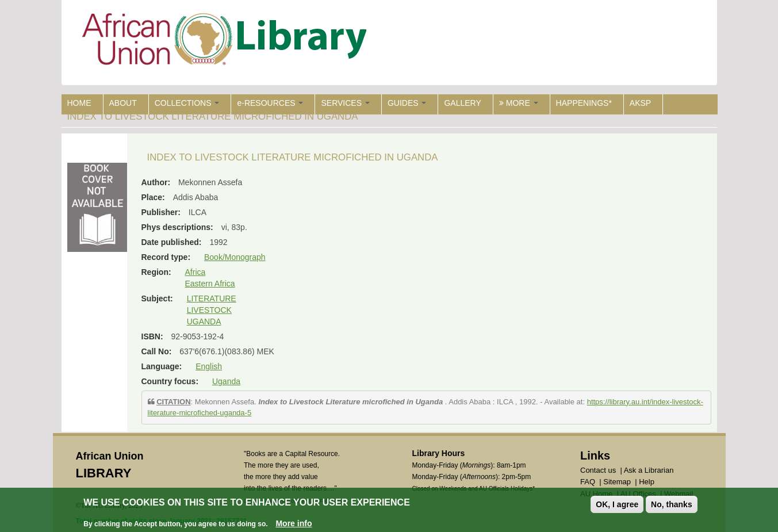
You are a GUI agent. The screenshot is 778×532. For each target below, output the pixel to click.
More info (294, 523)
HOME (79, 103)
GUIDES (407, 103)
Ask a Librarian (649, 470)
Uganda (226, 381)
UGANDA (204, 322)
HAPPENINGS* (584, 103)
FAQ (588, 482)
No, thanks (672, 504)
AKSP (640, 103)
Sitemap (617, 482)
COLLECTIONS (187, 103)
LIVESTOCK (209, 310)
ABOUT (123, 103)
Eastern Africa (210, 284)
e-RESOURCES (270, 103)
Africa (196, 272)
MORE (519, 103)
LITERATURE (212, 298)
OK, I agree (617, 504)
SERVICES (345, 103)
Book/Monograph (235, 257)
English (209, 366)
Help (647, 482)
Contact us (598, 470)
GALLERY (462, 103)
